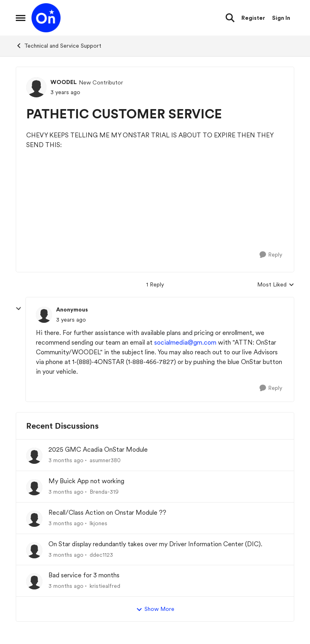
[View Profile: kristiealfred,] (34, 581)
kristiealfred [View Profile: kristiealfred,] (105, 586)
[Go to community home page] (46, 18)
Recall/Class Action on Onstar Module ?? (107, 512)
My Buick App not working (86, 481)
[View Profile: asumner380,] (34, 456)
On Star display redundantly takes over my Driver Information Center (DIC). (155, 544)
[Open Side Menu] (21, 18)
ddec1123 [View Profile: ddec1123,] (101, 554)
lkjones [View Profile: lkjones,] (98, 523)
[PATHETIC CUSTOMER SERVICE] (71, 320)
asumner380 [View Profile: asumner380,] (105, 460)
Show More (155, 609)
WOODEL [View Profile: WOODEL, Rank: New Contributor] (64, 82)
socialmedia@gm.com (185, 342)
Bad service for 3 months (84, 575)
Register (253, 18)
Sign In (281, 18)
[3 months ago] (66, 460)
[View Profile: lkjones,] (34, 519)
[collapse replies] (19, 309)
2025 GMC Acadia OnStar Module (98, 449)
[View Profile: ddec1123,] (34, 550)
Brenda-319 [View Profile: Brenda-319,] (104, 492)
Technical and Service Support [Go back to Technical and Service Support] (59, 46)
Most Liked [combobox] (276, 285)
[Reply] (271, 255)
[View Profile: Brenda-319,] (34, 487)
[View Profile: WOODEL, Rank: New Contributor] (36, 87)
